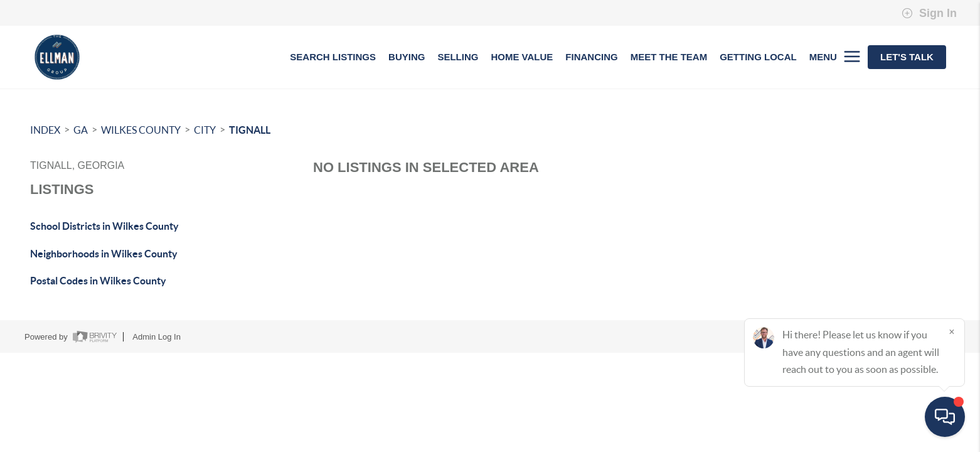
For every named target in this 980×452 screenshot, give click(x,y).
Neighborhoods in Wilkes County (104, 254)
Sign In (929, 13)
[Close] (952, 331)
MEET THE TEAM (669, 57)
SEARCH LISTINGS (333, 57)
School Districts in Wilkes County (104, 226)
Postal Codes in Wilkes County (98, 281)
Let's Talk (907, 57)
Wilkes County (141, 130)
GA (81, 130)
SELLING (458, 57)
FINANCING (591, 57)
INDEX (45, 130)
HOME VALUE (522, 57)
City (205, 130)
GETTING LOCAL (758, 57)
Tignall (250, 130)
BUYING (407, 57)
